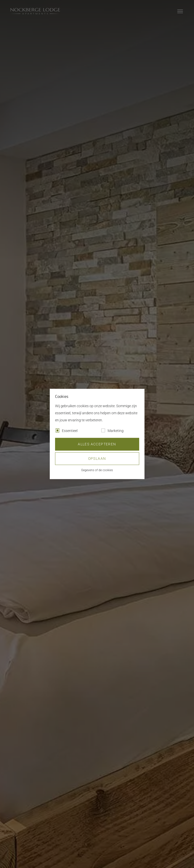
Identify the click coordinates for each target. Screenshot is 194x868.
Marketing (116, 431)
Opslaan (97, 459)
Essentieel (70, 431)
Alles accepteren (97, 444)
